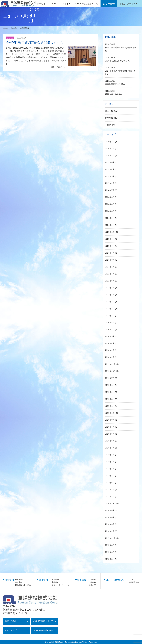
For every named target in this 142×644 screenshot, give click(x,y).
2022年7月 (110, 274)
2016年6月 (110, 517)
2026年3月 (110, 148)
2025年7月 (110, 155)
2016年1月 (110, 531)
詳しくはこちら (59, 67)
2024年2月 (110, 218)
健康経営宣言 (134, 582)
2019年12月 (110, 364)
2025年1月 (110, 183)
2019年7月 (110, 378)
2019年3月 (110, 399)
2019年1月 (110, 406)
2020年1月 (110, 357)
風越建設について (22, 580)
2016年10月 (110, 504)
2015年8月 (110, 545)
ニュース (54, 4)
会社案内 (19, 582)
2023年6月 (110, 246)
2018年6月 (110, 434)
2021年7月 (110, 302)
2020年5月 (110, 336)
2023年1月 (110, 267)
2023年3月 (110, 260)
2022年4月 (110, 288)
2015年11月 (110, 538)
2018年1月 (110, 462)
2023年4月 (110, 253)
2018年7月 (110, 427)
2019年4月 (110, 392)
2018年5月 (110, 441)
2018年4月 (110, 448)
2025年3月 (110, 176)
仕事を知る (93, 582)
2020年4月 (110, 343)
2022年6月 (110, 281)
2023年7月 (110, 239)
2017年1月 (110, 496)
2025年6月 (110, 162)
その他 (108, 125)
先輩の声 (92, 585)
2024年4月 (110, 204)
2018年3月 (110, 455)
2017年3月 (110, 489)
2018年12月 (110, 413)
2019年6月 (110, 385)
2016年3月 (110, 524)
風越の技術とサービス (60, 585)
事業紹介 (55, 580)
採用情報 (109, 118)
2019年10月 (110, 371)
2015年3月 (110, 559)
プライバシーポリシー (43, 630)
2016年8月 (110, 510)
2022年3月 (110, 295)
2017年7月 (110, 476)
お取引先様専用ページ (43, 621)
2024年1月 (110, 225)
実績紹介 (55, 582)
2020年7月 (110, 330)
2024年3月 (110, 211)
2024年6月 (110, 197)
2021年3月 (110, 316)
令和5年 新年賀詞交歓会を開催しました (35, 42)
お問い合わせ (11, 621)
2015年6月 (110, 552)
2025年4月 (110, 169)
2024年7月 (110, 190)
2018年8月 (110, 420)
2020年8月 (110, 322)
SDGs (131, 580)
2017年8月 (110, 469)
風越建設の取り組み (23, 585)
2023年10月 (110, 232)
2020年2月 (110, 350)
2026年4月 (110, 142)
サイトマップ (11, 630)
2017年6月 (110, 483)
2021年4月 (110, 309)
